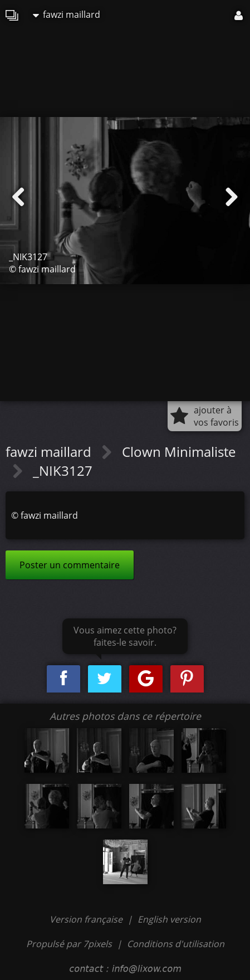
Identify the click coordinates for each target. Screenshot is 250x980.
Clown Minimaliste (179, 452)
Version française (87, 919)
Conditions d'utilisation (176, 944)
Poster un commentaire (70, 565)
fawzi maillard (67, 14)
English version (169, 919)
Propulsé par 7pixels (69, 944)
